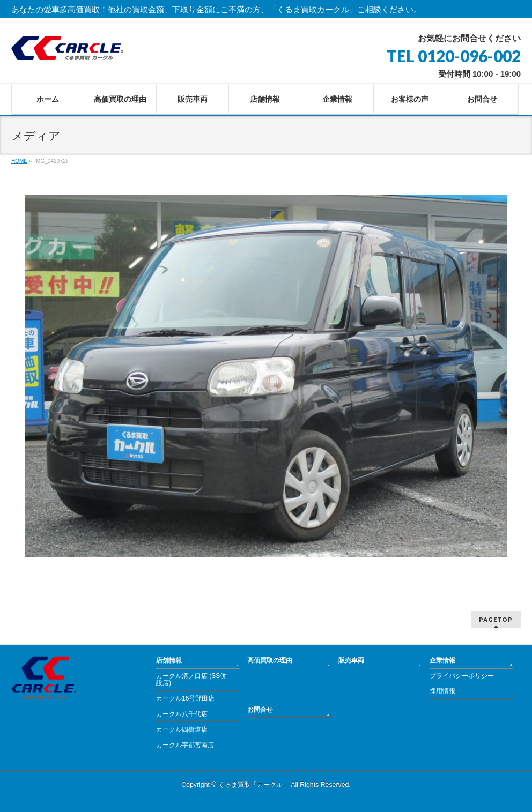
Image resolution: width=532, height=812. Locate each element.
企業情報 (442, 660)
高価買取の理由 (270, 660)
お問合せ (260, 710)
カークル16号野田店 (185, 698)
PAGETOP (496, 619)
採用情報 (442, 691)
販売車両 (351, 660)
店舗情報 (169, 660)
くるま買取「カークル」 (254, 785)
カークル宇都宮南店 (185, 745)
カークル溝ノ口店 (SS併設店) (191, 680)
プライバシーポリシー (462, 676)
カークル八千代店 (182, 714)
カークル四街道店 (182, 729)
